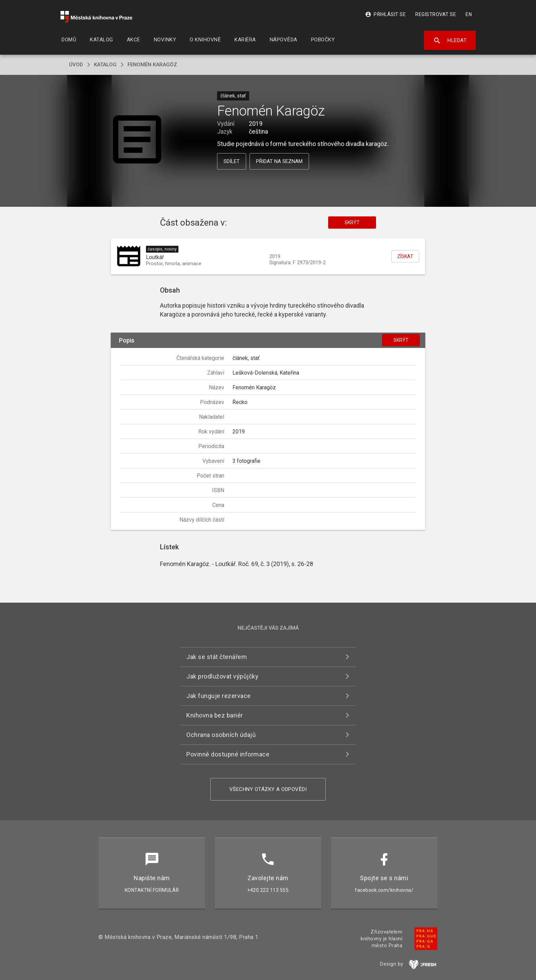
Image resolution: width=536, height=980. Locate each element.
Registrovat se (436, 14)
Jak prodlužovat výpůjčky (222, 676)
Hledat (450, 41)
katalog (105, 65)
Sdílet (232, 161)
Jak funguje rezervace (219, 696)
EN (469, 14)
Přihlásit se (385, 14)
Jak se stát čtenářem (217, 657)
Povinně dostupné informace (228, 754)
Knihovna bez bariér (215, 715)
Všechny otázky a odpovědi (268, 789)
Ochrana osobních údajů (221, 735)
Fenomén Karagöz (152, 65)
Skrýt (352, 223)
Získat (405, 256)
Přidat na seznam (279, 161)
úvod (76, 65)
